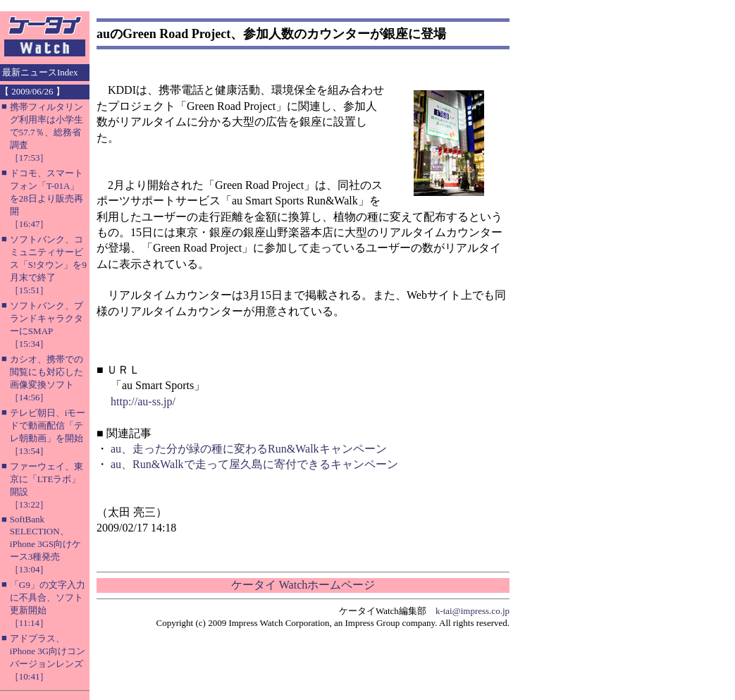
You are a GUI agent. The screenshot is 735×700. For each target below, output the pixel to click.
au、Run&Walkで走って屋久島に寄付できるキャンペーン (254, 464)
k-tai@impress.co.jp (472, 611)
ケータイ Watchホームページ (303, 585)
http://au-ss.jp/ (143, 401)
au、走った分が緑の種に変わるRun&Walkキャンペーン (249, 449)
